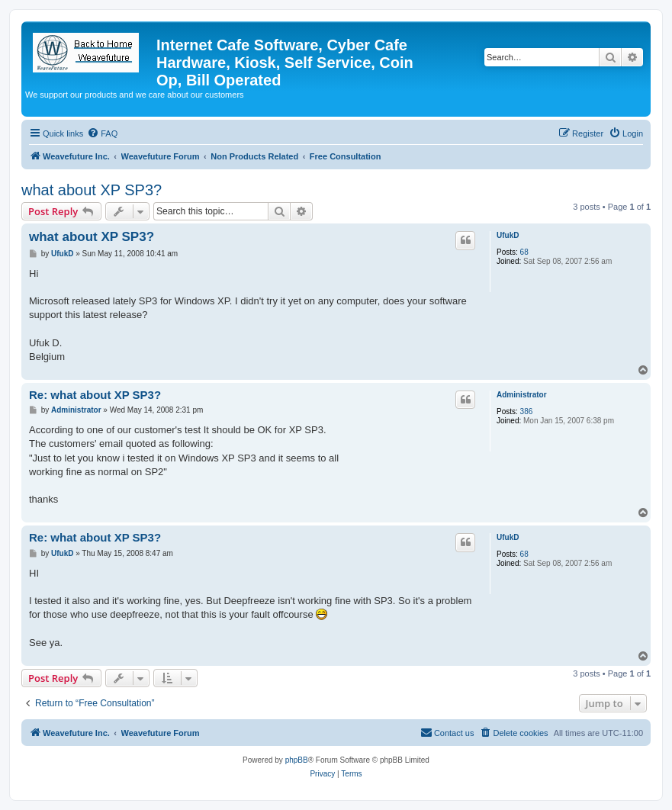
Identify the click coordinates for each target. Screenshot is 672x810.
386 (527, 411)
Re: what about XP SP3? (95, 395)
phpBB (297, 760)
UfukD (508, 235)
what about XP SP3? (92, 190)
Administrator (522, 395)
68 (524, 252)
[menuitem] (102, 133)
